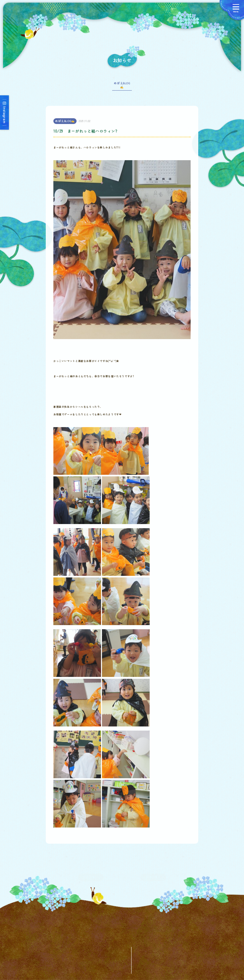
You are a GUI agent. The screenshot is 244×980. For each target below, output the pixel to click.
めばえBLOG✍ (122, 88)
